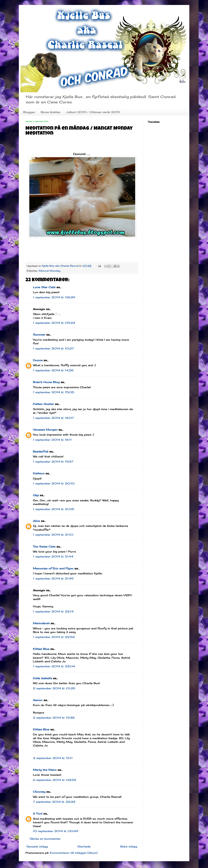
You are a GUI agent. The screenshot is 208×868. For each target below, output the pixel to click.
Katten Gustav (43, 404)
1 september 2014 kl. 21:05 (54, 509)
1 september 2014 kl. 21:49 (53, 579)
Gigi (36, 495)
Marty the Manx (45, 770)
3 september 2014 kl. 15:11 (53, 758)
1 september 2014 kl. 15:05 (54, 392)
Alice (36, 521)
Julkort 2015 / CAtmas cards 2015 (93, 112)
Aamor (38, 700)
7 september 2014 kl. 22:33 (54, 802)
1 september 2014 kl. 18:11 (52, 440)
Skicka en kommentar (45, 839)
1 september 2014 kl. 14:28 (53, 370)
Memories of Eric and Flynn (53, 568)
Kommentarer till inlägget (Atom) (74, 853)
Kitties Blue (41, 649)
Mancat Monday (50, 271)
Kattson (39, 473)
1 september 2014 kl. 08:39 (54, 297)
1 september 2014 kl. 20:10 (54, 483)
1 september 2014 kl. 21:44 (53, 556)
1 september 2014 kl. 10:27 (53, 348)
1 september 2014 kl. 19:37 (53, 462)
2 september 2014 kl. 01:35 (54, 688)
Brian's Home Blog (46, 382)
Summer (39, 335)
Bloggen (29, 112)
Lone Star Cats (44, 287)
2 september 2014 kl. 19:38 (54, 718)
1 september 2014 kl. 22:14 (53, 611)
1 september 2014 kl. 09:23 (54, 323)
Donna (38, 360)
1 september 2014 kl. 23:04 (54, 666)
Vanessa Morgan (45, 430)
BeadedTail (41, 451)
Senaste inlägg (37, 846)
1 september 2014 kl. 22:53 (54, 637)
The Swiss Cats (44, 547)
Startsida (84, 846)
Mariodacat (41, 623)
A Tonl (38, 814)
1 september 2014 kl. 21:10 (53, 535)
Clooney (39, 792)
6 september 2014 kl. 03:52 (55, 780)
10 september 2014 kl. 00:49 (56, 831)
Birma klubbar (51, 112)
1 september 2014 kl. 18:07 (53, 418)
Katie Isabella (42, 678)
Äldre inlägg (129, 846)
